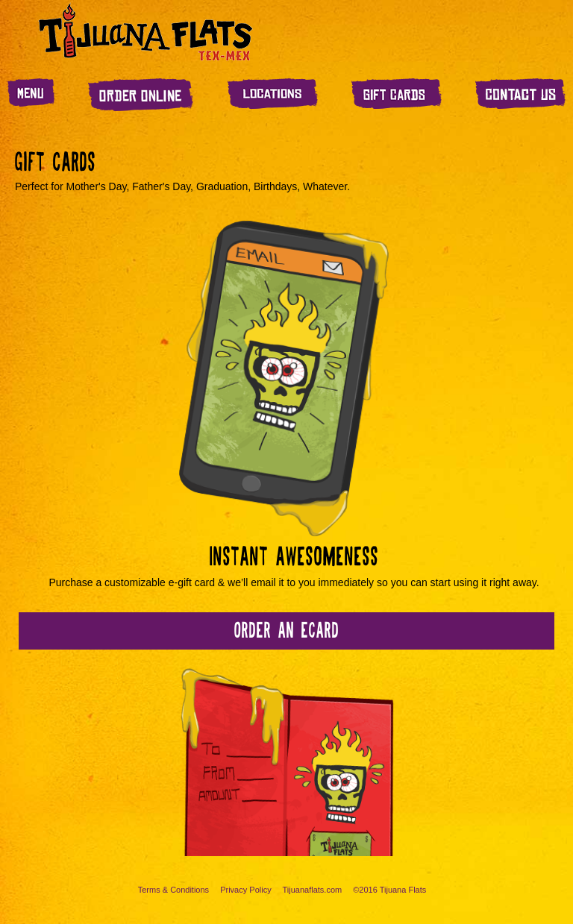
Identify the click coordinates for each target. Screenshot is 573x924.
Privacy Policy (245, 890)
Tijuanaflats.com (313, 890)
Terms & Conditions (173, 890)
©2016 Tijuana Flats (389, 890)
